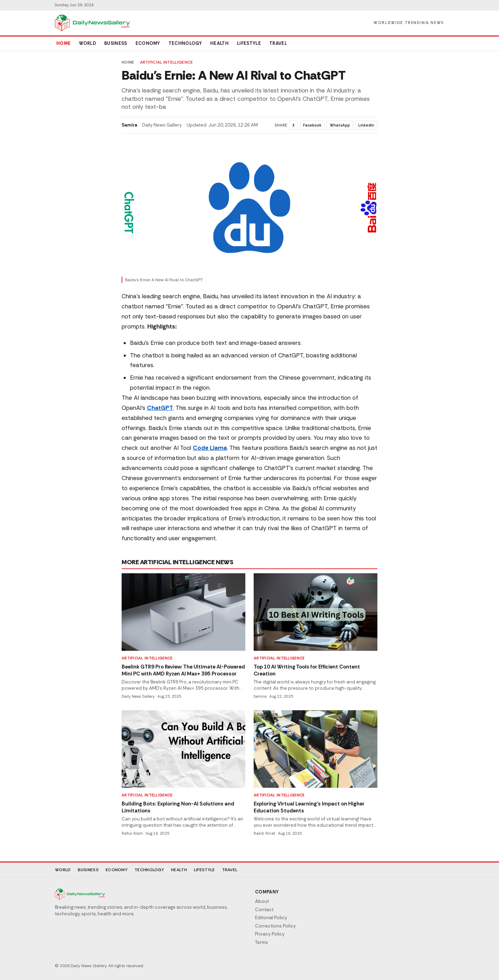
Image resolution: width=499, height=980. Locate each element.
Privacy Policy (270, 934)
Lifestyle (249, 43)
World (87, 43)
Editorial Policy (271, 918)
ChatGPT (160, 408)
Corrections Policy (275, 926)
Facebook (312, 125)
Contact (264, 910)
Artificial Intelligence (167, 62)
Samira (129, 125)
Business (116, 43)
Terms (261, 942)
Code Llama (210, 448)
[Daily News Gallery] (92, 23)
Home (63, 43)
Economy (148, 43)
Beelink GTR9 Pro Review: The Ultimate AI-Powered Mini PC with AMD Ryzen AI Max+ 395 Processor (183, 670)
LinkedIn (366, 125)
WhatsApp (340, 125)
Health (219, 43)
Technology (185, 43)
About (262, 901)
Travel (278, 43)
